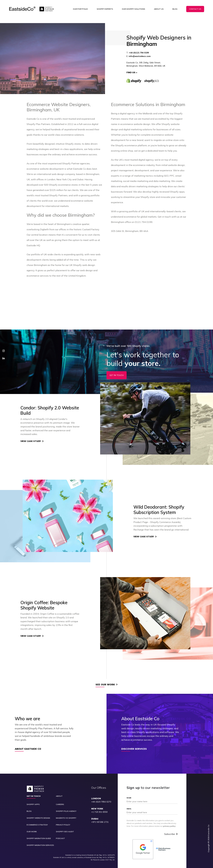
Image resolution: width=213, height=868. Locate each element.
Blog (175, 9)
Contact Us (195, 9)
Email (129, 809)
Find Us (131, 72)
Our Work (32, 832)
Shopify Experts (105, 9)
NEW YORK (97, 809)
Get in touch (34, 796)
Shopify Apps (33, 804)
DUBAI (95, 819)
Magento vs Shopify (66, 818)
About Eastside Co (28, 749)
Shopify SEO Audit (65, 832)
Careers (60, 804)
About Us (159, 9)
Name (129, 798)
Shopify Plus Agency (66, 811)
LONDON (96, 799)
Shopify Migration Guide (39, 838)
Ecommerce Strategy (37, 825)
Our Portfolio (80, 9)
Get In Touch (117, 375)
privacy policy (169, 826)
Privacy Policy (63, 825)
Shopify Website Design (38, 818)
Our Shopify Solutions (133, 9)
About (59, 796)
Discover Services (134, 749)
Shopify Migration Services (40, 845)
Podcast (60, 838)
